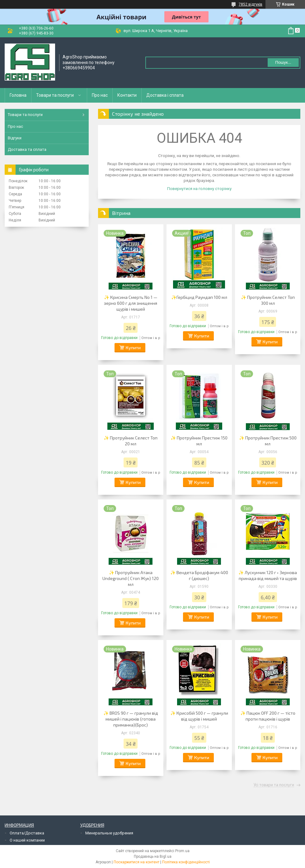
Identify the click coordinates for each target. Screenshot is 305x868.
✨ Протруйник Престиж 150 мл (199, 441)
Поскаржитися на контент (136, 862)
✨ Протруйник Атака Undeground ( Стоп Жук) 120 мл (131, 578)
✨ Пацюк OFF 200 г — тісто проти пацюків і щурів (268, 716)
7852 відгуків (251, 4)
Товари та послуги (55, 95)
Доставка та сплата (27, 149)
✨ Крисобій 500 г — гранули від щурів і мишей (199, 716)
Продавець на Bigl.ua (153, 856)
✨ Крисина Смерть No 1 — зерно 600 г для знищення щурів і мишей (131, 303)
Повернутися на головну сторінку (199, 189)
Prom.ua (182, 851)
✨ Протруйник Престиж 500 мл (268, 441)
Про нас (100, 95)
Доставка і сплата (165, 95)
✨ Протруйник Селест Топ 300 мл (268, 300)
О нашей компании (27, 840)
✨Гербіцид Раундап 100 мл (199, 297)
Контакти (127, 95)
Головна (18, 95)
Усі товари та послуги (274, 785)
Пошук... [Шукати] (283, 62)
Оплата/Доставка (27, 833)
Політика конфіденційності (186, 862)
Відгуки (15, 138)
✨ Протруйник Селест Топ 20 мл (131, 441)
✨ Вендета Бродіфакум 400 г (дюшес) (199, 575)
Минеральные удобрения (109, 833)
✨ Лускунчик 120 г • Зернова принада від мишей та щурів (268, 575)
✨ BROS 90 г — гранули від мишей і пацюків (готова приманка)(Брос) (131, 719)
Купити (133, 348)
